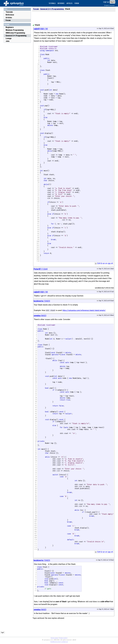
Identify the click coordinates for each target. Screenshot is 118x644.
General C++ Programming (52, 9)
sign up (106, 2)
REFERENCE (61, 3)
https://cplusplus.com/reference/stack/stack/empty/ (84, 310)
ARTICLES (69, 3)
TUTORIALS (52, 3)
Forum (8, 20)
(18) (41, 29)
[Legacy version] (109, 5)
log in (112, 2)
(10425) (42, 301)
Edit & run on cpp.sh (104, 263)
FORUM (77, 3)
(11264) (41, 269)
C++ (6, 9)
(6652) (40, 316)
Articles (9, 18)
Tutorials (9, 12)
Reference (10, 15)
